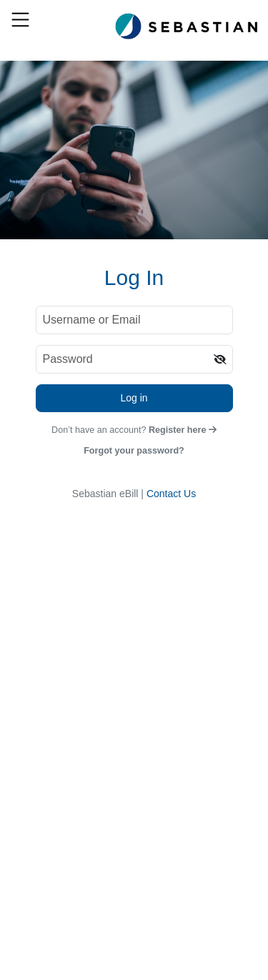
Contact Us (171, 494)
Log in (134, 398)
